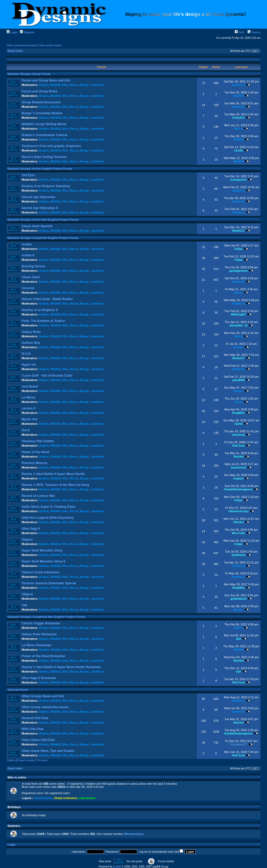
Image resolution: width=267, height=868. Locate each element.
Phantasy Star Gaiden (38, 441)
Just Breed (30, 387)
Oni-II (26, 430)
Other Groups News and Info (43, 696)
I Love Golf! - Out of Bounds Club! (47, 376)
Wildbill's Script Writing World (44, 124)
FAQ (239, 32)
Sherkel (239, 457)
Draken (44, 85)
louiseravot (239, 467)
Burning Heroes (33, 266)
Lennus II (29, 408)
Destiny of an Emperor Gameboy (46, 186)
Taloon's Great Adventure (41, 572)
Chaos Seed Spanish (37, 226)
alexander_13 (239, 325)
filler (65, 85)
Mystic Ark (29, 419)
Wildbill (55, 85)
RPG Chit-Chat (32, 729)
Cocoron (28, 288)
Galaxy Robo (31, 332)
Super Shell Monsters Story (42, 550)
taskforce (98, 85)
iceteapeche (238, 180)
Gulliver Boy (31, 343)
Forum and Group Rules (40, 91)
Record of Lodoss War (38, 496)
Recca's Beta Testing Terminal (44, 157)
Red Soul (239, 446)
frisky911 (239, 118)
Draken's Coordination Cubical (44, 135)
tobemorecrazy (239, 511)
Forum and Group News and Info (46, 80)
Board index (15, 51)
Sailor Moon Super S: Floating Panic (49, 507)
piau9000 (238, 380)
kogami (239, 478)
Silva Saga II (31, 529)
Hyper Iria (29, 365)
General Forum (18, 690)
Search (254, 32)
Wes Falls (239, 533)
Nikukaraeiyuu (134, 834)
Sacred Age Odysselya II (40, 208)
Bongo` (85, 85)
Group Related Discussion (41, 102)
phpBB (117, 867)
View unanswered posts (22, 45)
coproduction (87, 798)
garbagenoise (239, 271)
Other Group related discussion (45, 707)
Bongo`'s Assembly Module (42, 113)
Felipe (239, 249)
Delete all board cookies (21, 760)
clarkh (239, 424)
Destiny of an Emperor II (40, 310)
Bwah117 (239, 231)
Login (12, 32)
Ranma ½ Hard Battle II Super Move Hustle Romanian (61, 667)
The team (42, 760)
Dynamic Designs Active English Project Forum (40, 169)
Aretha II (28, 255)
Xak (24, 605)
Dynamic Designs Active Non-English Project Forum (43, 220)
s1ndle (238, 150)
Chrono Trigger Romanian (41, 623)
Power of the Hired (35, 452)
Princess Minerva (35, 463)
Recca (74, 85)
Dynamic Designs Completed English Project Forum (43, 238)
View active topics (50, 45)
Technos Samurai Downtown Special (49, 583)
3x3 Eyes (28, 175)
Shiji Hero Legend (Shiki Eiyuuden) (48, 518)
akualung (239, 435)
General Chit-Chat (35, 718)
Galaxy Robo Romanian (39, 634)
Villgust (27, 594)
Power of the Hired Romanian (43, 656)
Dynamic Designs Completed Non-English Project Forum (46, 617)
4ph (239, 639)
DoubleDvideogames (238, 489)
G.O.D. (26, 354)
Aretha (27, 244)
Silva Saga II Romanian (39, 678)
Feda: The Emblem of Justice (43, 321)
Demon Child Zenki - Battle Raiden (47, 299)
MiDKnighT (239, 314)
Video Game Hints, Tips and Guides (48, 751)
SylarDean (239, 555)
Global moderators (66, 798)
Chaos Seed (31, 277)
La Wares (29, 397)
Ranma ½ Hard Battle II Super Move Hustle (53, 474)
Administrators (43, 798)
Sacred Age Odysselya (38, 197)
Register (27, 32)
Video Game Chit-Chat (38, 740)
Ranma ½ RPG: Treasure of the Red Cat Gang (55, 485)
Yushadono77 (238, 744)
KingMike (238, 413)
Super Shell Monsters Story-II (43, 561)
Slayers (27, 540)
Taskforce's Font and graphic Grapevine (51, 146)
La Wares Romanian (37, 645)
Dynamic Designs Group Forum (29, 74)
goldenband (239, 599)
